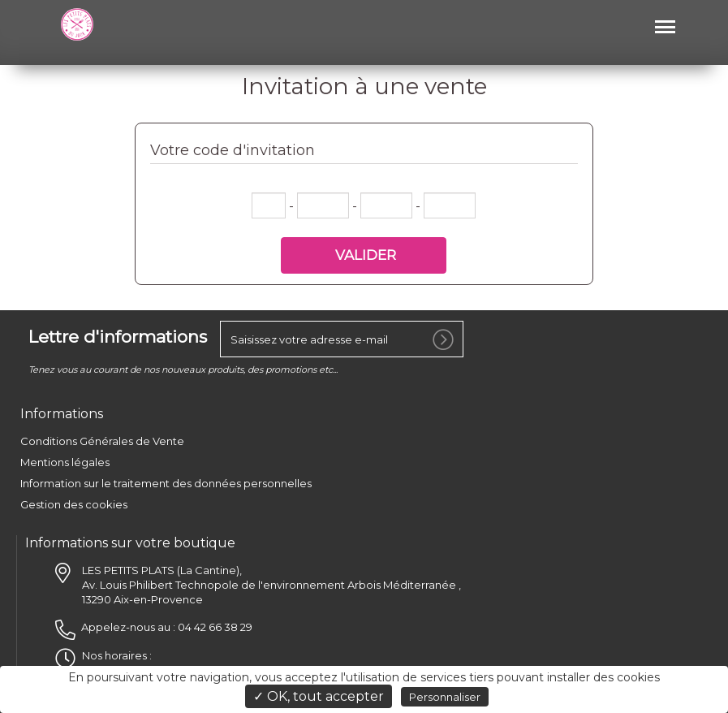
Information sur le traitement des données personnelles (166, 483)
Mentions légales (65, 462)
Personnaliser (445, 697)
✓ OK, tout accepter (319, 696)
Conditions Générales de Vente (102, 441)
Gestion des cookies (74, 504)
